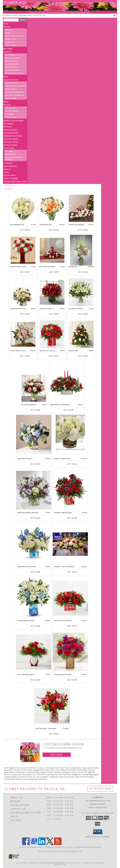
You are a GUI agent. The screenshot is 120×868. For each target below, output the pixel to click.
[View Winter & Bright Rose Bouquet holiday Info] (23, 250)
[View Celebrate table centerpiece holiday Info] (70, 544)
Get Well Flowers (12, 67)
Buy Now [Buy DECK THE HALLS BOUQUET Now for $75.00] (72, 626)
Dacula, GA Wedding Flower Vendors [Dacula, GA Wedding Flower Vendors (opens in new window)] (84, 847)
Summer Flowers (12, 111)
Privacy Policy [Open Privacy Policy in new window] (74, 863)
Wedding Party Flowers (13, 136)
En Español (8, 163)
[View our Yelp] (58, 844)
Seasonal (7, 105)
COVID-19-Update (11, 178)
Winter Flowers (11, 117)
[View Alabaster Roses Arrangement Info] (52, 208)
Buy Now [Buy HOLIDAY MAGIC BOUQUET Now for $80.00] (72, 680)
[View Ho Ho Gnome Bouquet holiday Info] (34, 652)
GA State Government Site (70, 851)
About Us (7, 169)
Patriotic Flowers (10, 145)
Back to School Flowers (14, 73)
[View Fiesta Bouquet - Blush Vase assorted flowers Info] (52, 706)
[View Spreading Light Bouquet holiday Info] (34, 544)
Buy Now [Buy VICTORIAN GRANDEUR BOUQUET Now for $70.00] (36, 410)
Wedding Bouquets (11, 133)
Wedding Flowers (10, 130)
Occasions (7, 52)
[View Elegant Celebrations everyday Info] (70, 432)
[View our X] (50, 844)
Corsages (9, 151)
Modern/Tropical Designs (14, 121)
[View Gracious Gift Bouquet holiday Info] (52, 334)
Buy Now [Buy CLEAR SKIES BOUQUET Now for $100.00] (36, 464)
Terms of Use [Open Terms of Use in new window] (60, 864)
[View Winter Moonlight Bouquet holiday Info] (34, 490)
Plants (6, 102)
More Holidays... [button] (11, 45)
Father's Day (10, 42)
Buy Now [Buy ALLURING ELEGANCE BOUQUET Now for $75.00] (83, 314)
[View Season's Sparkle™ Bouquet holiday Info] (52, 292)
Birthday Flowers (12, 61)
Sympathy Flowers (11, 80)
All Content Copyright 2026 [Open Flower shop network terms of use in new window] (30, 863)
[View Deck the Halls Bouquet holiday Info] (70, 598)
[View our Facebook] (26, 844)
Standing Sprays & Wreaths (16, 86)
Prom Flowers (9, 148)
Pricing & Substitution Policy (15, 181)
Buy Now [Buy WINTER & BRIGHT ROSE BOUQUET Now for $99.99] (25, 272)
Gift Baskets (8, 124)
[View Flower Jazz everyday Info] (81, 250)
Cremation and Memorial (15, 95)
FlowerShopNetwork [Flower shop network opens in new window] (54, 863)
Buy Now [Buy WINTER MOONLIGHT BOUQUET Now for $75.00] (36, 518)
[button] (98, 832)
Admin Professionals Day (15, 36)
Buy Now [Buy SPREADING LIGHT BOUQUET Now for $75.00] (36, 572)
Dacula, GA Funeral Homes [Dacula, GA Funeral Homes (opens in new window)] (31, 847)
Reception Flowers (11, 139)
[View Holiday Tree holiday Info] (81, 334)
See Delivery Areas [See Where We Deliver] (100, 789)
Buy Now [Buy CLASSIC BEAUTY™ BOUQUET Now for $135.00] (25, 356)
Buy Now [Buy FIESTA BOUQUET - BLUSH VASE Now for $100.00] (54, 734)
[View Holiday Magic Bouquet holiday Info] (70, 652)
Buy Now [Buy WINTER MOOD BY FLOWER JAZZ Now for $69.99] (25, 314)
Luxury (6, 172)
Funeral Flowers (11, 83)
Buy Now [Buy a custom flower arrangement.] (57, 755)
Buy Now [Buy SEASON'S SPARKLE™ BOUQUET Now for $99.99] (54, 314)
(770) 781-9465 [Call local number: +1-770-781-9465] (41, 15)
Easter (8, 33)
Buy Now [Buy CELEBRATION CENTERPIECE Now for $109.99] (83, 230)
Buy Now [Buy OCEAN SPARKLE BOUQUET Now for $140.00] (36, 626)
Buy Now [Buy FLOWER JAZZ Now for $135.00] (83, 272)
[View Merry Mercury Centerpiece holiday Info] (67, 382)
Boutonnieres (10, 154)
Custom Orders (10, 175)
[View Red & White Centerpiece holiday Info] (52, 250)
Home (6, 24)
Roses (6, 77)
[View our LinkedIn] (42, 844)
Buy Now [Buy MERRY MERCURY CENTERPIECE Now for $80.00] (68, 410)
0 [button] (115, 15)
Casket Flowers (11, 89)
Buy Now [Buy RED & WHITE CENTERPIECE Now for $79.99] (54, 272)
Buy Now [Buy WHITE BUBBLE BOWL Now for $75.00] (25, 230)
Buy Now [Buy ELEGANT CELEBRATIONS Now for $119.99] (72, 464)
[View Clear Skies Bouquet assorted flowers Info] (34, 435)
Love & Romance (10, 166)
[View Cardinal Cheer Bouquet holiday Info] (70, 490)
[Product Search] (11, 20)
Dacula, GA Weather (47, 851)
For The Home (11, 98)
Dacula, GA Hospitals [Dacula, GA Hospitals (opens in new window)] (55, 847)
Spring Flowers (11, 108)
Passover (9, 30)
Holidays (7, 27)
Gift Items (8, 127)
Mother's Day (10, 39)
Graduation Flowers (13, 70)
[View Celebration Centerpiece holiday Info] (81, 208)
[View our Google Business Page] (34, 844)
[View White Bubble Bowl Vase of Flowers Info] (23, 208)
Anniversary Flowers (13, 58)
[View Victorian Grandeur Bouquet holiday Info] (34, 388)
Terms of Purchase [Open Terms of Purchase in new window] (93, 863)
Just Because (10, 55)
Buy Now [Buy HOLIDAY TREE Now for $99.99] (83, 356)
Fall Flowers (10, 114)
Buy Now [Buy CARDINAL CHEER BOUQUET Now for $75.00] (72, 518)
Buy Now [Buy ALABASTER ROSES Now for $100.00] (54, 230)
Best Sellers (8, 49)
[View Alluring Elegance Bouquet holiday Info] (81, 292)
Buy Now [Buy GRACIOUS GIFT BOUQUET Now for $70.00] (54, 356)
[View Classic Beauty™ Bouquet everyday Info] (23, 334)
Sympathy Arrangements (15, 92)
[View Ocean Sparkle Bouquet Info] (34, 598)
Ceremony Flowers (11, 142)
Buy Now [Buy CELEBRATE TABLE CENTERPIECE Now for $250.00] (72, 572)
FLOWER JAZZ (15, 2)
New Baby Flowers (12, 64)
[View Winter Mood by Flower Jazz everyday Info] (23, 292)
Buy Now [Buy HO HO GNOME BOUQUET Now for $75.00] (36, 680)
